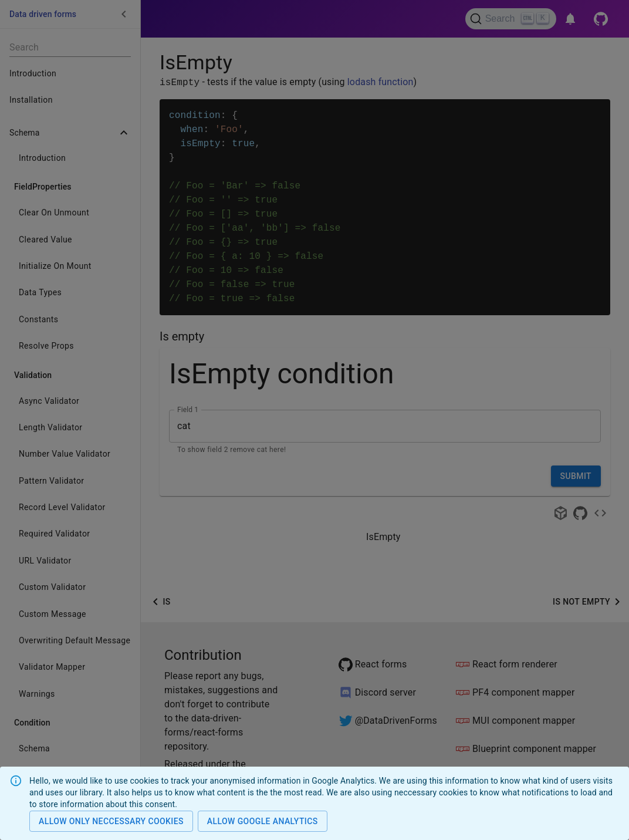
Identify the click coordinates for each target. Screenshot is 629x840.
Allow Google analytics (263, 822)
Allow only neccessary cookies (111, 822)
